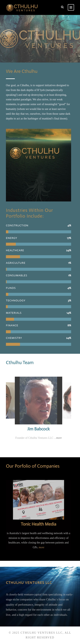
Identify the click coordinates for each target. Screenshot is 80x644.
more (59, 438)
